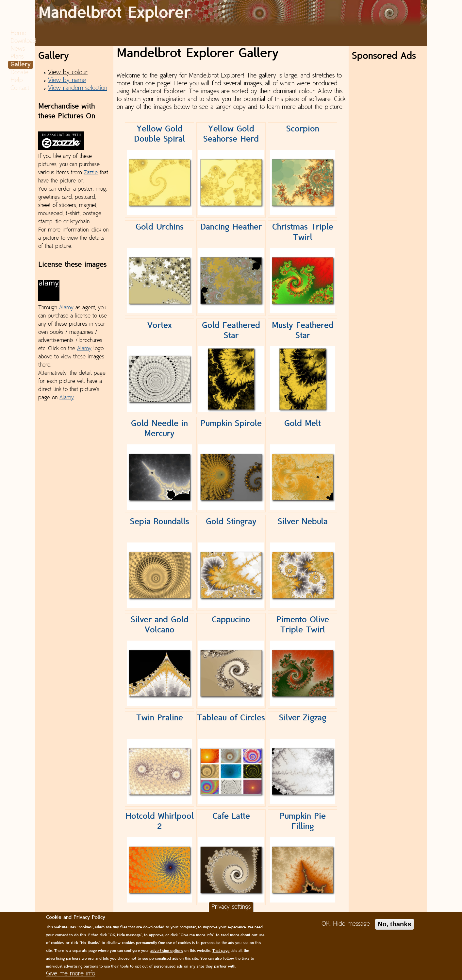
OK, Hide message (346, 924)
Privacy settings (231, 907)
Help (392, 33)
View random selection (78, 88)
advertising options (167, 951)
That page (221, 951)
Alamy (66, 308)
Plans (327, 33)
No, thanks (394, 924)
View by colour (68, 73)
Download (284, 33)
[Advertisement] (388, 162)
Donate (372, 33)
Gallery (349, 33)
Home (259, 33)
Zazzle (91, 173)
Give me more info (71, 974)
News (309, 33)
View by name (67, 80)
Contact (412, 33)
